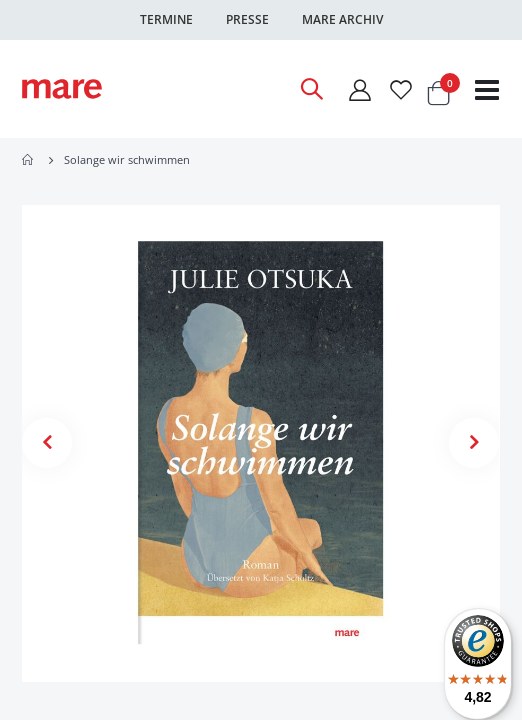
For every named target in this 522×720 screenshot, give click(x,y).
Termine (166, 19)
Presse (247, 19)
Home (29, 160)
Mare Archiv (342, 19)
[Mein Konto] (359, 89)
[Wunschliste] (401, 89)
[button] (47, 443)
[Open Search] (311, 89)
